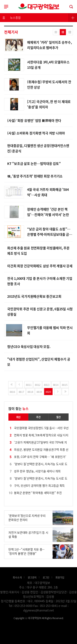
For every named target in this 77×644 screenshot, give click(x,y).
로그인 (39, 7)
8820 (48, 392)
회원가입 (60, 577)
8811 (29, 385)
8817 (21, 392)
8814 (56, 385)
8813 (47, 385)
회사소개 (17, 577)
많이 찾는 (18, 408)
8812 (38, 385)
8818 (30, 392)
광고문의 (32, 577)
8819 (39, 392)
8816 (12, 392)
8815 (65, 385)
